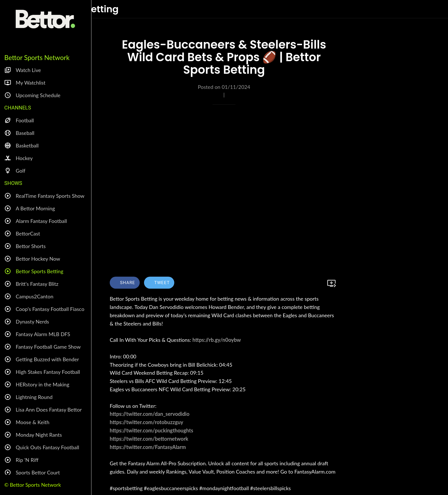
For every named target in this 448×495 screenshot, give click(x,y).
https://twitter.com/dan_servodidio (150, 414)
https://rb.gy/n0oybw (216, 340)
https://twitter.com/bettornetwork (149, 439)
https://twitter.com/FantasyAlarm (148, 447)
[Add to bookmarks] (331, 283)
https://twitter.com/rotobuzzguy (146, 422)
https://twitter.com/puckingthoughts (151, 430)
